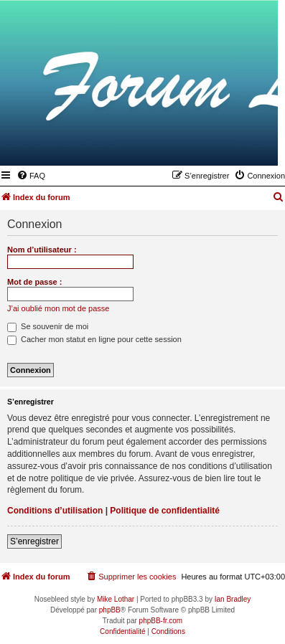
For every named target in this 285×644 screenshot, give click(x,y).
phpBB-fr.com (161, 621)
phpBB (110, 610)
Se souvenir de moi (48, 326)
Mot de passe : (34, 282)
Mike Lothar (116, 599)
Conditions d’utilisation (55, 511)
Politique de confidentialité (165, 511)
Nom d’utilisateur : (42, 250)
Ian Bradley (233, 599)
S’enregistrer (34, 541)
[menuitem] (31, 176)
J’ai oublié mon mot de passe (58, 308)
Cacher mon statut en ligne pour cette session (94, 339)
